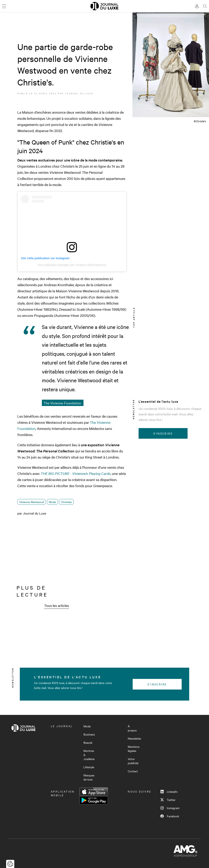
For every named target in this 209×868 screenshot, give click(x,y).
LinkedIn (169, 792)
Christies (66, 502)
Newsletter (135, 738)
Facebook (170, 816)
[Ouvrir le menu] (4, 6)
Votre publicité (133, 761)
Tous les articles (57, 605)
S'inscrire (163, 433)
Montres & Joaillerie (89, 755)
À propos (132, 728)
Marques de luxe (89, 777)
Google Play (94, 800)
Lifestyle (89, 767)
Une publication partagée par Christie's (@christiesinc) (72, 265)
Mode (52, 502)
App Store (94, 792)
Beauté (88, 742)
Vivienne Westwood (32, 502)
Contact (133, 771)
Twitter (168, 800)
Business (89, 734)
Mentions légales (134, 749)
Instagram (170, 808)
